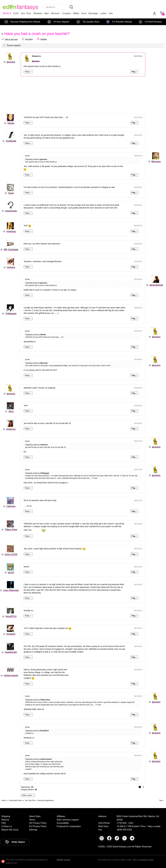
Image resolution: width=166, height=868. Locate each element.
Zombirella (11, 141)
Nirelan (11, 123)
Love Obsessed (11, 590)
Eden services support (68, 820)
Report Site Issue (10, 830)
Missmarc (156, 161)
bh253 (11, 573)
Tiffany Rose (11, 530)
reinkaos (11, 267)
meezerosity (11, 211)
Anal (84, 13)
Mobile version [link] (63, 860)
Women (55, 13)
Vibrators (38, 13)
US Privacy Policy (38, 823)
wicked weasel (11, 675)
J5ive (11, 411)
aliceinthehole (156, 285)
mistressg (11, 231)
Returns (5, 820)
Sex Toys (26, 13)
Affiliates (61, 816)
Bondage (93, 13)
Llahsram (11, 506)
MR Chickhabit (11, 250)
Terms (32, 820)
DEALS (7, 13)
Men (47, 13)
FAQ (4, 823)
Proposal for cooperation (69, 826)
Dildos (76, 13)
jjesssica (11, 62)
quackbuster (11, 652)
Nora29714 (11, 616)
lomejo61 (11, 634)
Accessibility (63, 823)
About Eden (35, 816)
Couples (66, 13)
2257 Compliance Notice (143, 860)
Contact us (7, 826)
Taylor (11, 193)
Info (111, 13)
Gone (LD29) (11, 554)
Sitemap (33, 830)
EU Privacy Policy (38, 826)
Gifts (16, 13)
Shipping (6, 816)
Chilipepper (11, 313)
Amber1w (11, 429)
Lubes (103, 13)
